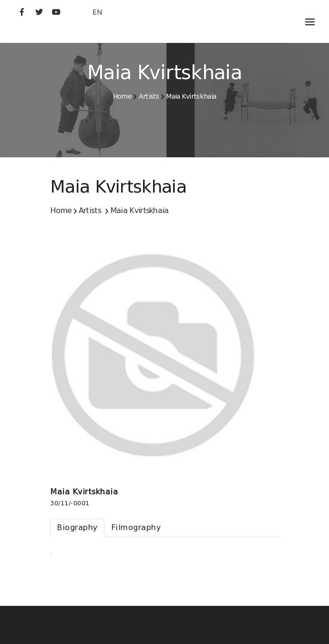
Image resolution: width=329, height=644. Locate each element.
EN (97, 12)
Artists (149, 96)
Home (122, 96)
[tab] (77, 528)
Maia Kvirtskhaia (191, 96)
